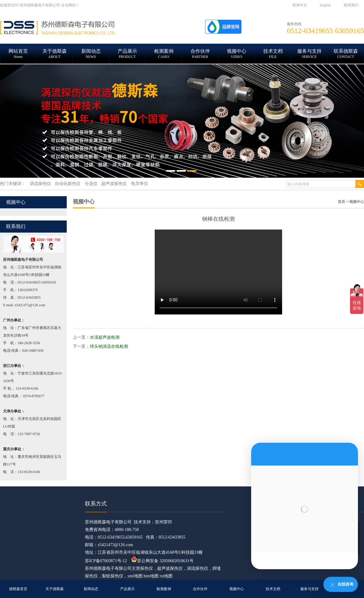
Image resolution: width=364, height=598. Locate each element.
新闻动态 (91, 589)
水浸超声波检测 (105, 337)
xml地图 (135, 576)
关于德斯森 (55, 589)
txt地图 (166, 576)
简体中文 (300, 5)
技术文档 (273, 589)
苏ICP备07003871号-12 (106, 561)
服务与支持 (309, 589)
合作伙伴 (200, 589)
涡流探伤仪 (197, 568)
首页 (342, 202)
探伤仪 (147, 568)
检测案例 (164, 589)
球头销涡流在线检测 (109, 346)
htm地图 (151, 576)
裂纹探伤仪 (113, 576)
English (325, 5)
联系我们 (351, 5)
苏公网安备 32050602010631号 (162, 561)
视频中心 (357, 202)
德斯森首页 (18, 589)
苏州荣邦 (163, 522)
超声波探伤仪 (170, 568)
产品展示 (127, 589)
